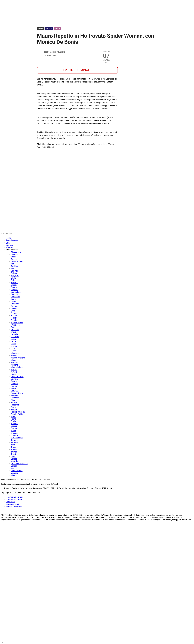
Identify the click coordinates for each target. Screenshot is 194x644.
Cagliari (14, 290)
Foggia (14, 320)
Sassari (14, 426)
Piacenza (15, 398)
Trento (14, 449)
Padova (14, 381)
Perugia (14, 391)
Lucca (14, 351)
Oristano (15, 379)
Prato (13, 407)
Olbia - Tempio (17, 377)
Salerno (14, 424)
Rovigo (14, 421)
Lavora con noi (12, 504)
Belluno (14, 273)
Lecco (14, 344)
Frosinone (15, 325)
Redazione (11, 502)
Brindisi (14, 287)
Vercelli (14, 466)
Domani (9, 245)
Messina (15, 363)
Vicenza (14, 473)
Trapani (14, 447)
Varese (14, 459)
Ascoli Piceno (17, 261)
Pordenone (16, 405)
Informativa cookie (14, 499)
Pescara (14, 395)
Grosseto (15, 330)
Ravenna (15, 410)
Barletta (14, 271)
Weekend (10, 247)
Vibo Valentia (17, 471)
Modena (14, 365)
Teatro (58, 28)
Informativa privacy (14, 497)
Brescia (14, 285)
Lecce (13, 341)
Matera (14, 360)
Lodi (13, 348)
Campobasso (17, 292)
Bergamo (15, 276)
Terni (13, 445)
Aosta (13, 257)
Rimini (14, 417)
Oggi (8, 243)
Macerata (15, 353)
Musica (49, 28)
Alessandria (16, 252)
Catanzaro (15, 297)
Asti (13, 264)
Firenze (14, 318)
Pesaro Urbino (17, 393)
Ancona (14, 254)
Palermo (15, 384)
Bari (13, 268)
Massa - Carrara (18, 358)
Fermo (14, 313)
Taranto (14, 440)
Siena (13, 431)
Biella (13, 278)
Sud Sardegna (17, 438)
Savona (14, 428)
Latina (14, 339)
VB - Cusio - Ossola (19, 464)
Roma (13, 419)
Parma (14, 386)
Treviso (14, 452)
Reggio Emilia (17, 414)
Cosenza (15, 301)
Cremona (15, 304)
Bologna (15, 280)
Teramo (14, 442)
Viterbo (14, 475)
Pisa (13, 400)
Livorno (14, 346)
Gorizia (14, 327)
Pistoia (14, 402)
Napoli (14, 370)
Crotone (14, 306)
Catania (14, 294)
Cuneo (14, 308)
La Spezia (15, 337)
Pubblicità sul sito (14, 506)
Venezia (14, 461)
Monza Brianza (17, 367)
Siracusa (15, 433)
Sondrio (14, 435)
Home (9, 238)
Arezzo (14, 259)
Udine (13, 457)
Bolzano (14, 283)
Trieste (14, 454)
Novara (14, 372)
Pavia (40, 28)
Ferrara (14, 316)
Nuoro (14, 374)
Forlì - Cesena (17, 323)
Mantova (15, 355)
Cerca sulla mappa (51, 56)
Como (14, 299)
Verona (14, 468)
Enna (13, 311)
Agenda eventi (12, 240)
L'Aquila (14, 334)
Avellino (14, 266)
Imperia (14, 332)
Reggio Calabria (18, 412)
